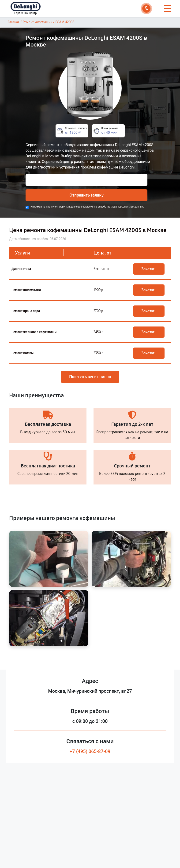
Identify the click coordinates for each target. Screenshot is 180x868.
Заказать (149, 269)
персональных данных (130, 207)
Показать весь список (90, 377)
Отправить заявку (86, 195)
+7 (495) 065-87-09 (90, 751)
